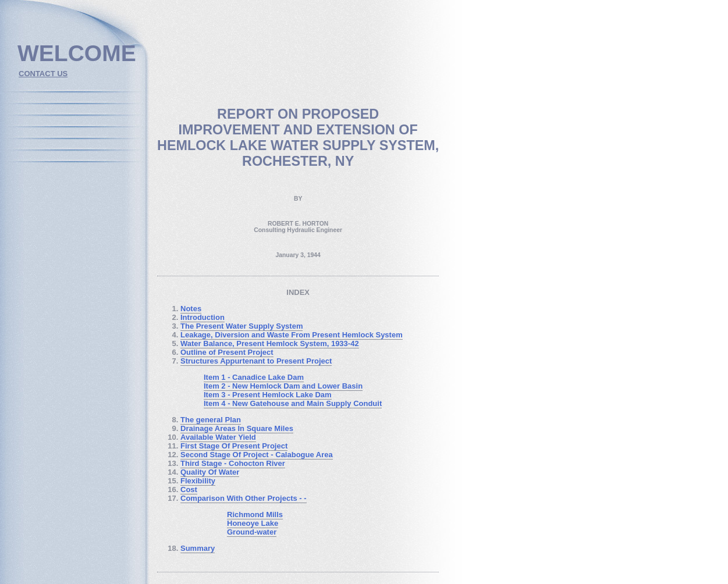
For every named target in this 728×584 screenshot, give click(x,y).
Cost (189, 489)
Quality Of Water (210, 472)
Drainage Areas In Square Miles (237, 428)
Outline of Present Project (227, 352)
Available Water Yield (218, 437)
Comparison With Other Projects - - (244, 498)
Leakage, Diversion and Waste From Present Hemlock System (292, 335)
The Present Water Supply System (242, 326)
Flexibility (198, 481)
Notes (191, 309)
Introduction (203, 317)
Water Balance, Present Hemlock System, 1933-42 (270, 343)
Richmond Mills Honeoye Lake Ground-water (255, 523)
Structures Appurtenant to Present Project (256, 361)
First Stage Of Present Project (234, 446)
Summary (198, 548)
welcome (77, 53)
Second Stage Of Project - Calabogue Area (257, 455)
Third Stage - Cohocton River (233, 463)
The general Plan (211, 420)
